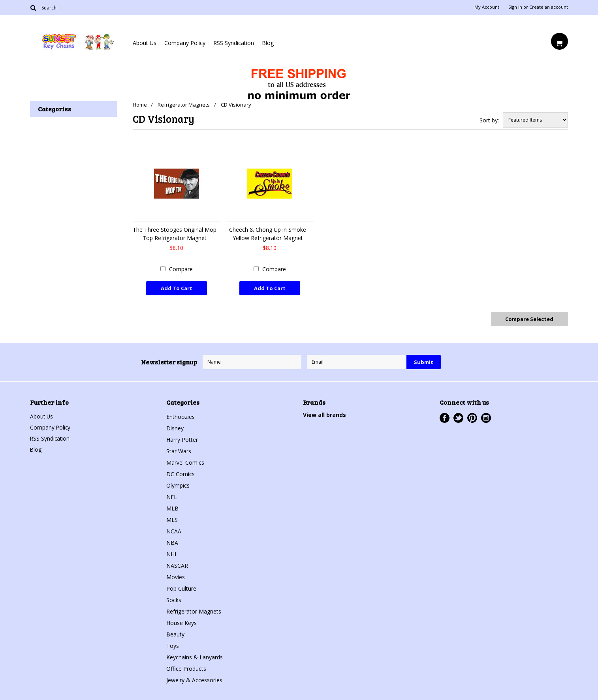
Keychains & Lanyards (195, 656)
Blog (268, 43)
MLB (172, 507)
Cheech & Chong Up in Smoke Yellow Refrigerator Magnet (268, 234)
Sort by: (489, 120)
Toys (173, 644)
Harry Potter (182, 438)
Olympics (178, 484)
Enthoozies (181, 415)
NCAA (174, 530)
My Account (487, 7)
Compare (181, 269)
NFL (172, 495)
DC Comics (181, 472)
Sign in (515, 7)
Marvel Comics (185, 461)
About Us (145, 43)
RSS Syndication (234, 43)
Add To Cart (177, 288)
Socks (174, 598)
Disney (175, 427)
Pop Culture (181, 587)
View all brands (324, 413)
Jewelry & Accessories (194, 678)
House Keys (181, 621)
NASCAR (177, 564)
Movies (176, 575)
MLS (172, 518)
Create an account (549, 7)
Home (140, 105)
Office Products (186, 667)
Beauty (175, 633)
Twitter (458, 416)
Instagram (486, 416)
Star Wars (179, 449)
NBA (172, 541)
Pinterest (472, 416)
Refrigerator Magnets (184, 105)
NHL (172, 553)
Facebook (445, 416)
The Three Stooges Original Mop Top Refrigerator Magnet (175, 234)
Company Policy (185, 43)
